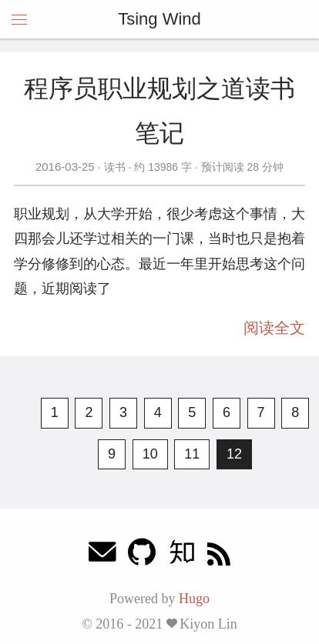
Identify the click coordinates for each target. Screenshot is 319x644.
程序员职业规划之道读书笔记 (159, 111)
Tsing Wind (159, 19)
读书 (115, 167)
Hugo (194, 599)
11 (192, 454)
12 (234, 454)
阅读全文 (274, 328)
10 (150, 454)
